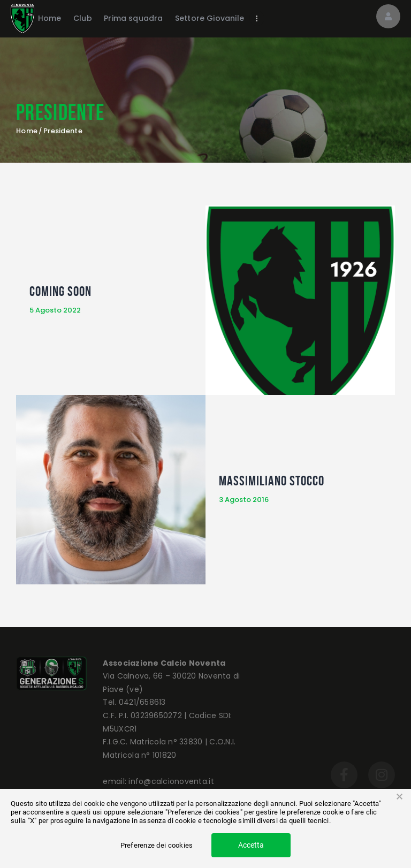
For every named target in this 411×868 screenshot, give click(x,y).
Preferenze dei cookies (157, 845)
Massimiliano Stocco (272, 481)
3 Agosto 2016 (244, 500)
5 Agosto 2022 (55, 310)
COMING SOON (60, 291)
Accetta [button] (251, 845)
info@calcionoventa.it (171, 781)
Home (27, 131)
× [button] (399, 797)
